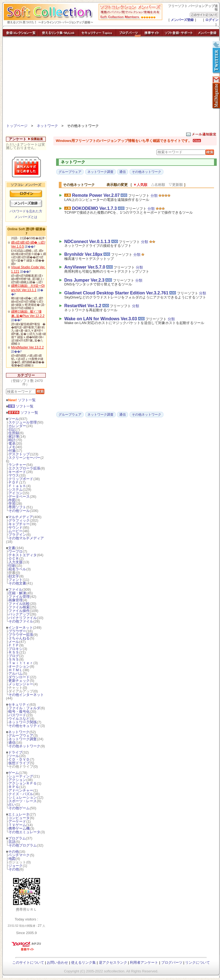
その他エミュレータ (24, 832)
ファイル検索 (19, 607)
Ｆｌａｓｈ (17, 486)
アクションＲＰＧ (23, 783)
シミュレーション (23, 797)
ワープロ (16, 551)
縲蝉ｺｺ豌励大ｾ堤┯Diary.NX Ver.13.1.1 (28, 288)
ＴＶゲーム (17, 825)
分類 (154, 196)
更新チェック (19, 681)
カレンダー (17, 426)
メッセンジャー (21, 684)
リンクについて (198, 962)
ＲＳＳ (14, 652)
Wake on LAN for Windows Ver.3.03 (101, 319)
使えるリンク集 (83, 962)
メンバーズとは (26, 217)
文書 (12, 548)
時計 (12, 440)
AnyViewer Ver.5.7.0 (85, 267)
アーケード (17, 821)
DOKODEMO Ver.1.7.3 (94, 208)
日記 (12, 429)
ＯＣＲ (14, 559)
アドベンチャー (21, 790)
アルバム (16, 673)
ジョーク (16, 866)
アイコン (16, 493)
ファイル (15, 589)
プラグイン (17, 535)
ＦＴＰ (14, 645)
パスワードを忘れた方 (26, 211)
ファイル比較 (19, 604)
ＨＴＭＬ (16, 670)
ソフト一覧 (22, 400)
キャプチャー (19, 524)
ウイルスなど (19, 719)
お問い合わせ (57, 962)
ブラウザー (17, 631)
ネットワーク (47, 126)
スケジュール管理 (23, 422)
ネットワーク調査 (23, 739)
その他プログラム (23, 845)
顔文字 (14, 576)
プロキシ (16, 649)
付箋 (12, 451)
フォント (16, 580)
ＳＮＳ (14, 659)
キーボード (17, 472)
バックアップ (19, 614)
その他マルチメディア (26, 538)
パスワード (17, 715)
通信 (12, 743)
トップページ (17, 126)
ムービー (16, 531)
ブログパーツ (172, 962)
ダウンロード (19, 677)
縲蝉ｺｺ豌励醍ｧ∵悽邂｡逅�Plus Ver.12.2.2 (28, 314)
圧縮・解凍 (17, 593)
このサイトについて (28, 962)
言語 (12, 842)
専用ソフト (17, 507)
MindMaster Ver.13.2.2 (28, 347)
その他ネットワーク (24, 746)
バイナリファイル (23, 618)
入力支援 (16, 562)
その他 (13, 852)
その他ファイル (21, 621)
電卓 (12, 444)
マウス (14, 475)
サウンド (16, 528)
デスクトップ (19, 454)
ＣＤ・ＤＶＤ (19, 759)
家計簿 (14, 436)
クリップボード (21, 479)
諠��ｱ (30, 247)
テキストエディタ (23, 555)
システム (16, 489)
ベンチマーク (19, 855)
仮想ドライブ (19, 763)
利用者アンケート (144, 962)
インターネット (21, 628)
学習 (12, 504)
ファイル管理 (19, 597)
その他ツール (19, 511)
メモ (12, 447)
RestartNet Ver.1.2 (83, 306)
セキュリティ (19, 704)
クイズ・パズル (21, 794)
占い (12, 805)
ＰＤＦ (14, 482)
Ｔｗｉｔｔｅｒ (21, 663)
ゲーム (13, 773)
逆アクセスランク (113, 962)
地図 (12, 859)
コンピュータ (19, 818)
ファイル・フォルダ (24, 708)
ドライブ (15, 752)
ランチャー (17, 465)
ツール (13, 419)
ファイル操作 (19, 611)
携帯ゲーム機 (19, 828)
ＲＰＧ (14, 787)
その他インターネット (26, 695)
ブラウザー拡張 (21, 635)
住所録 (14, 433)
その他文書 (17, 583)
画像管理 (16, 600)
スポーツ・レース (23, 801)
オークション (19, 666)
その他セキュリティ (24, 726)
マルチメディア (21, 517)
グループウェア (21, 735)
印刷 (12, 566)
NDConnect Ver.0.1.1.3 (87, 242)
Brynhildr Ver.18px (83, 254)
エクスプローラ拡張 (24, 468)
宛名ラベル (17, 569)
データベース (19, 497)
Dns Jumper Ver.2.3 (84, 280)
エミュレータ (19, 814)
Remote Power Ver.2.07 (96, 195)
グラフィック (19, 520)
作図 (12, 500)
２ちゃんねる (19, 638)
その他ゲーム (19, 808)
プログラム (17, 838)
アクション (17, 780)
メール (14, 642)
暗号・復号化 (19, 712)
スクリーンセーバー (24, 458)
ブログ (14, 656)
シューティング (21, 776)
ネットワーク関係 (23, 722)
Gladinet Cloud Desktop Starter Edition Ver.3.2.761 (116, 293)
